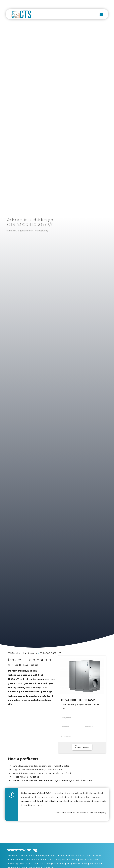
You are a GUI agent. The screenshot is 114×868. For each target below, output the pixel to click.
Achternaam (88, 727)
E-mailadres (66, 736)
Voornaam (65, 727)
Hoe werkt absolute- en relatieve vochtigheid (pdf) (81, 813)
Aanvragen (82, 747)
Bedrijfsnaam (66, 718)
